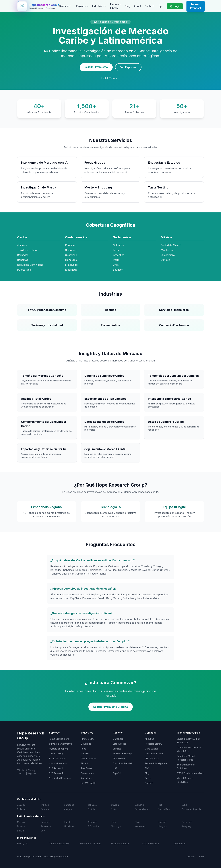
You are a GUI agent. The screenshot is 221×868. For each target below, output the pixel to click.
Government (180, 844)
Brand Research (57, 758)
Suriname (139, 805)
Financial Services (120, 844)
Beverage (86, 744)
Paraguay (186, 826)
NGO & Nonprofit (151, 844)
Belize (114, 809)
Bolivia (20, 831)
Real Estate (87, 768)
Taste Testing (56, 754)
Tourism (85, 754)
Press (148, 778)
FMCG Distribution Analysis (190, 773)
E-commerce (87, 773)
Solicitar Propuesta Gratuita (111, 707)
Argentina (92, 822)
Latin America (120, 744)
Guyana (115, 805)
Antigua (68, 809)
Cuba (184, 805)
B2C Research (56, 773)
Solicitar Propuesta (96, 67)
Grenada (45, 809)
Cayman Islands (142, 809)
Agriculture (86, 778)
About (137, 6)
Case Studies (152, 749)
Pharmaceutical (89, 758)
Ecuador (21, 826)
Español (117, 773)
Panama (162, 822)
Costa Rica (187, 822)
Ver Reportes (128, 67)
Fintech (85, 763)
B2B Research (56, 768)
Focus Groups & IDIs (59, 739)
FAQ (147, 768)
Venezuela (140, 826)
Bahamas (92, 805)
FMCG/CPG (23, 844)
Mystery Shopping (58, 749)
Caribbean (118, 739)
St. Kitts (91, 809)
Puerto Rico (119, 758)
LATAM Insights (89, 783)
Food (84, 749)
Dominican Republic (123, 763)
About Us (149, 739)
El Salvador (93, 826)
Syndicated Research (60, 778)
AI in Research (152, 758)
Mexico (21, 822)
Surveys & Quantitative (61, 744)
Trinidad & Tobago (122, 754)
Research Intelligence (156, 763)
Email (201, 857)
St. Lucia (21, 809)
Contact (149, 6)
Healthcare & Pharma (90, 844)
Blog (127, 6)
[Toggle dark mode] (160, 6)
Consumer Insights (154, 754)
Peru (113, 822)
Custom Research (58, 763)
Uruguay (162, 826)
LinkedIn (191, 857)
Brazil (67, 822)
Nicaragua (116, 826)
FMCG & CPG (88, 739)
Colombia (45, 822)
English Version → (110, 78)
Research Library (116, 6)
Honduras (69, 826)
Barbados (69, 805)
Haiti (160, 805)
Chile (137, 822)
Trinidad (45, 805)
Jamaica (117, 749)
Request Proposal (196, 6)
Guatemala (46, 826)
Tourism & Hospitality (59, 844)
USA (115, 768)
